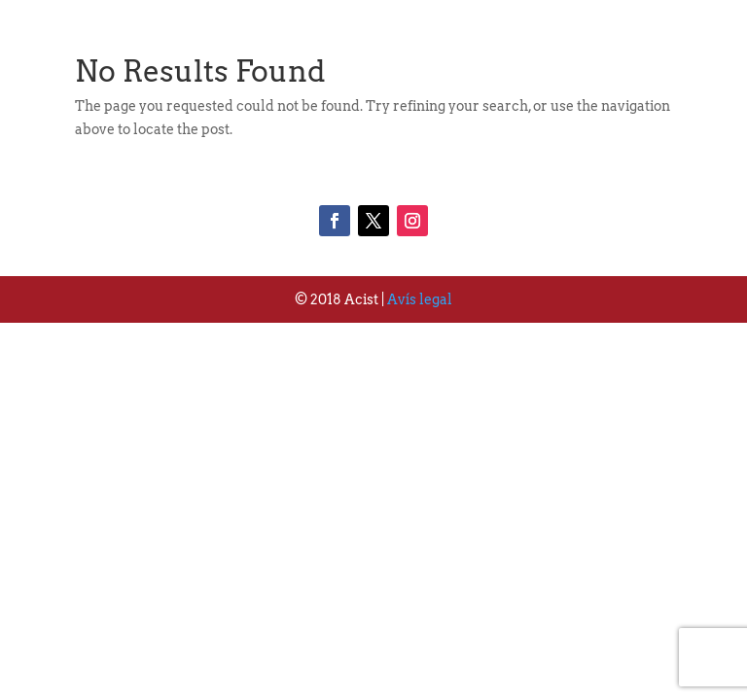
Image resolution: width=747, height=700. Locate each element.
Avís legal (420, 299)
